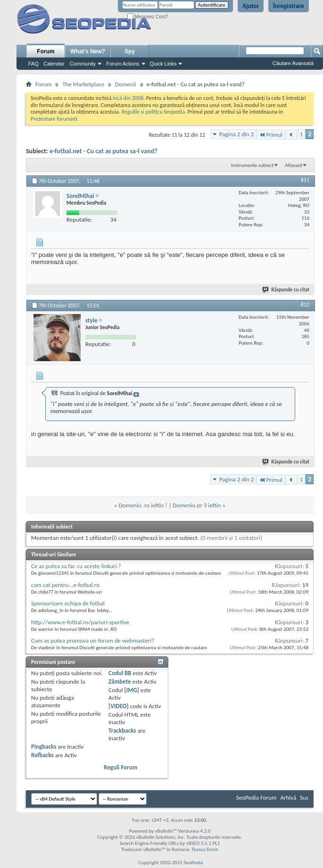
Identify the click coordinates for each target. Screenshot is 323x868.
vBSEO (193, 843)
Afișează (294, 165)
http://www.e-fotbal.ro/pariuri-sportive (80, 622)
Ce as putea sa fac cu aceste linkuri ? (76, 566)
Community (83, 64)
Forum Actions (123, 64)
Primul (270, 135)
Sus (304, 798)
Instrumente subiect (252, 165)
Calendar (54, 64)
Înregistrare (289, 6)
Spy (130, 51)
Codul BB (120, 673)
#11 (305, 180)
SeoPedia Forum (257, 798)
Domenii (126, 84)
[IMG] (132, 690)
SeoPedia (193, 863)
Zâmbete (120, 682)
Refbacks (42, 755)
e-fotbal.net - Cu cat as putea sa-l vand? (104, 151)
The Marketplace (83, 84)
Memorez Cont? (148, 17)
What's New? (88, 51)
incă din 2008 (128, 98)
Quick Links (163, 64)
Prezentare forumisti (54, 119)
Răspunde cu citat (286, 290)
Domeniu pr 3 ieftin (197, 505)
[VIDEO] (119, 706)
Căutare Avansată (293, 63)
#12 (305, 305)
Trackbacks (122, 731)
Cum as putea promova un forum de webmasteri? (93, 641)
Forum (46, 51)
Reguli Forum (120, 767)
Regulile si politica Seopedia (153, 112)
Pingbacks (44, 747)
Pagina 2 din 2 (236, 134)
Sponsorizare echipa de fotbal (68, 603)
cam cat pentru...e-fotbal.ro (65, 585)
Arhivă (288, 798)
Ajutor (251, 6)
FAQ (33, 64)
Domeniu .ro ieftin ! (143, 505)
